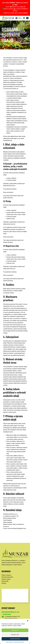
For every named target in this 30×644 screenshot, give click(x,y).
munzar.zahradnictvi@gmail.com (17, 528)
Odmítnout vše (15, 635)
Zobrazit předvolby (15, 639)
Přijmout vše (15, 630)
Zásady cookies (9, 642)
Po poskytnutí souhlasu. (10, 189)
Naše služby (5, 581)
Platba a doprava (6, 575)
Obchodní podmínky (7, 577)
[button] (28, 621)
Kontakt (4, 583)
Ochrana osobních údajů (19, 642)
